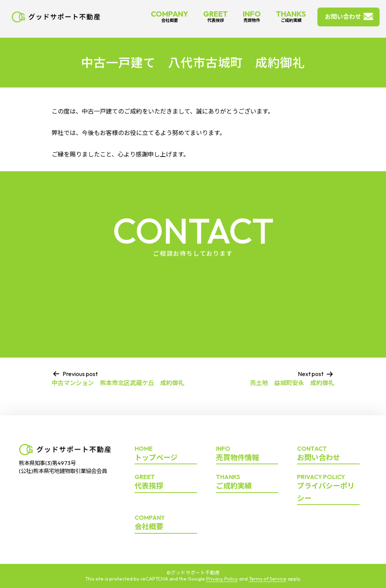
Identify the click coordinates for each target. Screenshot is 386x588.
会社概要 (166, 523)
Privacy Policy (222, 579)
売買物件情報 (247, 454)
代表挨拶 (166, 482)
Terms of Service (268, 579)
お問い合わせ (343, 17)
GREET (215, 16)
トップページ (166, 454)
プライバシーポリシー (328, 488)
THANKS (291, 16)
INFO (252, 16)
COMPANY (169, 16)
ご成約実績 (247, 482)
